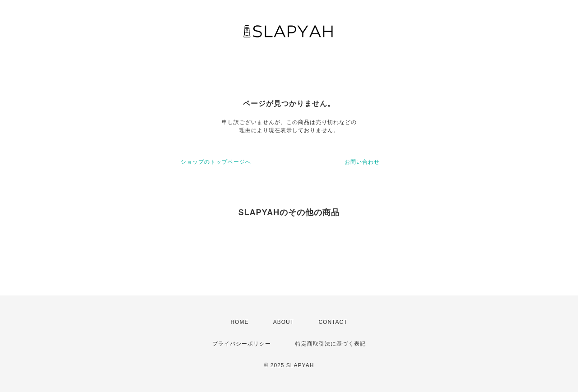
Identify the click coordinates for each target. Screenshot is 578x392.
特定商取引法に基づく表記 (331, 344)
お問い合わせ (362, 162)
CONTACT (333, 322)
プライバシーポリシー (242, 344)
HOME (239, 322)
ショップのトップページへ (216, 162)
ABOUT (284, 322)
